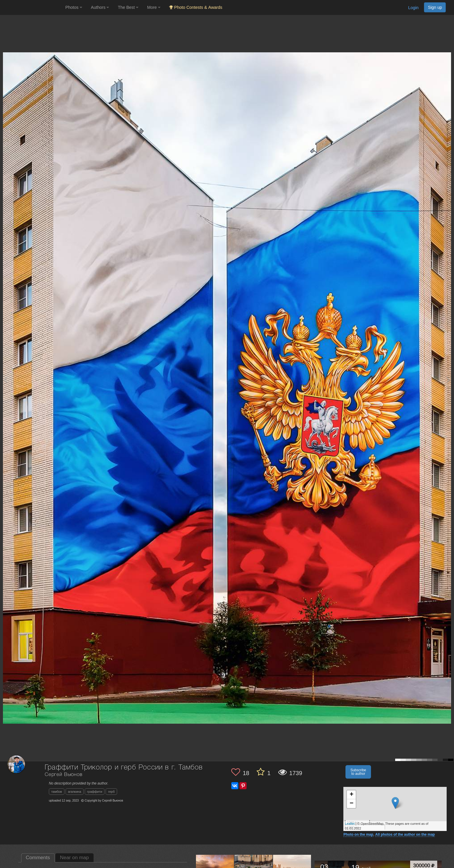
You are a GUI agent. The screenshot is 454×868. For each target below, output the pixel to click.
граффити (95, 792)
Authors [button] (100, 7)
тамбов (57, 792)
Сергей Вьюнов (64, 775)
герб (111, 792)
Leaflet (350, 824)
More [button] (154, 7)
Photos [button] (74, 7)
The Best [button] (128, 7)
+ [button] (351, 795)
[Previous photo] (6, 380)
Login (413, 8)
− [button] (351, 804)
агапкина (75, 792)
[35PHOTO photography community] (32, 7)
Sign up (435, 7)
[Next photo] (448, 380)
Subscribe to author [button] (358, 772)
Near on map (74, 858)
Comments (38, 858)
